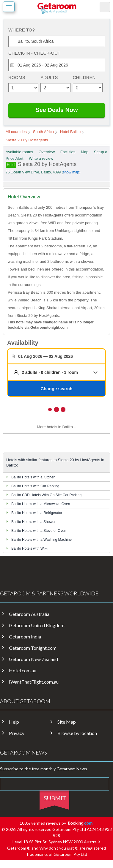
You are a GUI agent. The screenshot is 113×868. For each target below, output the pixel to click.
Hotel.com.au (23, 671)
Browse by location (77, 733)
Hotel (11, 165)
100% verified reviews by (57, 823)
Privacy (17, 733)
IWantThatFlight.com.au (34, 682)
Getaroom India (25, 637)
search (105, 7)
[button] (61, 372)
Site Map (67, 722)
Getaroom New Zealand (33, 659)
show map (71, 172)
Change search (56, 389)
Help (14, 722)
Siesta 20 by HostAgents (43, 164)
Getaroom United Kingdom (37, 625)
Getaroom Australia (29, 614)
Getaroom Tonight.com (33, 648)
